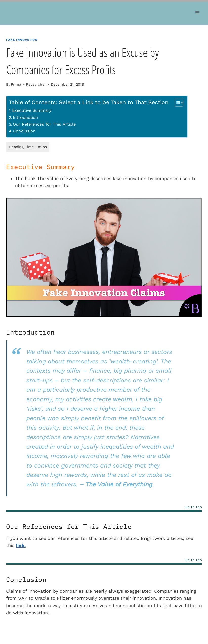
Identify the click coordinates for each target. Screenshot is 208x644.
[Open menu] (197, 13)
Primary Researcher (28, 84)
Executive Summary (32, 110)
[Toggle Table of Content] (176, 103)
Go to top (193, 507)
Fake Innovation (22, 40)
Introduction (25, 117)
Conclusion (24, 131)
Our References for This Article (44, 124)
